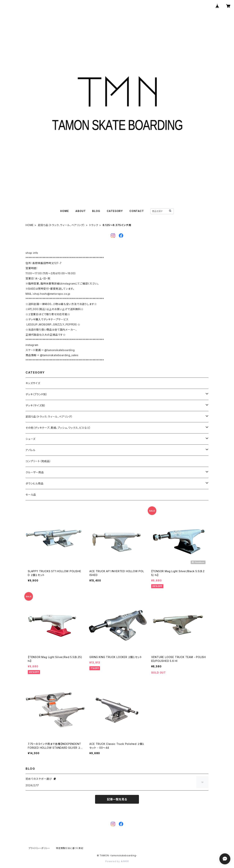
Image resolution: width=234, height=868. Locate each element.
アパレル (31, 450)
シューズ (31, 439)
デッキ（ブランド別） (37, 394)
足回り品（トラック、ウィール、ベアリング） (61, 225)
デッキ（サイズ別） (36, 405)
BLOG (96, 211)
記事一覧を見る (117, 799)
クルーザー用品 (35, 472)
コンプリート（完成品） (38, 461)
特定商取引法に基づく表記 (70, 848)
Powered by (117, 861)
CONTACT (137, 211)
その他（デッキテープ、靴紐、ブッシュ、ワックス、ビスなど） (58, 428)
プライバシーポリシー (39, 848)
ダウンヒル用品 (35, 483)
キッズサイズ (33, 383)
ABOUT (80, 211)
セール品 (31, 495)
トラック (94, 225)
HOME (64, 211)
